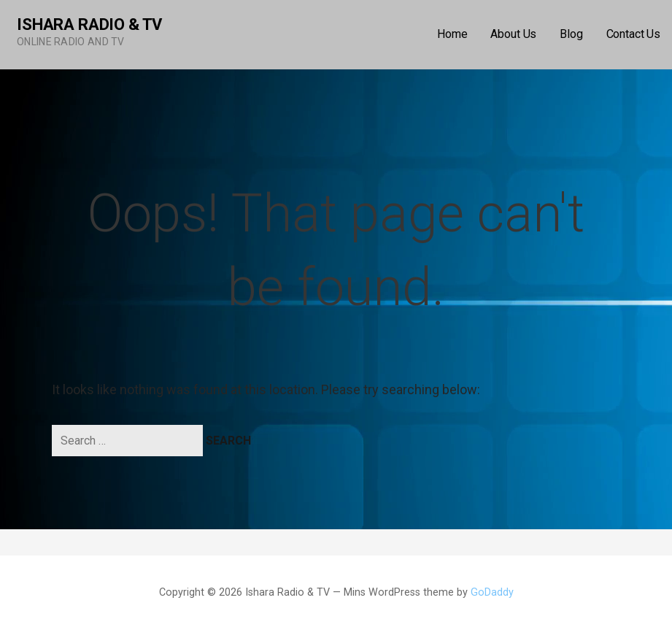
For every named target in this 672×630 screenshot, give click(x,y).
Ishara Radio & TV (89, 24)
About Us (513, 34)
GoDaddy (492, 592)
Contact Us (633, 34)
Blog (571, 34)
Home (452, 34)
